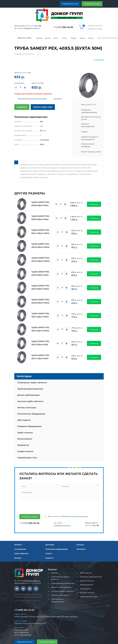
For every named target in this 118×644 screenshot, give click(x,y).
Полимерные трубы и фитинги (55, 38)
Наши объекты (21, 548)
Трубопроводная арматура (29, 384)
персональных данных (74, 511)
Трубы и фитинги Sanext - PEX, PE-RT (81, 38)
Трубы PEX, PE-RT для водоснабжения (73, 38)
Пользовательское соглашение (26, 589)
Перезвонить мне (73, 4)
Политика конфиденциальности (27, 591)
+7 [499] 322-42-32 (24, 603)
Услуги (48, 548)
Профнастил (23, 440)
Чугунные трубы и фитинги (29, 396)
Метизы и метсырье (26, 402)
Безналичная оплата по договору (31, 99)
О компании (20, 544)
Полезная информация (55, 544)
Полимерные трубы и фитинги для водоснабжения (64, 38)
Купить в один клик (41, 107)
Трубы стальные (25, 427)
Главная (38, 38)
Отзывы (80, 539)
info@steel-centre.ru (30, 28)
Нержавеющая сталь (26, 452)
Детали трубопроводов (28, 390)
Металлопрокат (24, 434)
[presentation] (38, 501)
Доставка (54, 99)
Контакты (81, 544)
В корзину (21, 107)
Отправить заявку (93, 4)
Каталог (46, 38)
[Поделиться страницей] (36, 54)
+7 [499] (64, 27)
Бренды (54, 568)
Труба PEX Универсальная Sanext (90, 38)
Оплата (18, 553)
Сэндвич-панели (25, 446)
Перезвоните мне (24, 635)
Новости (49, 553)
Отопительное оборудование (30, 409)
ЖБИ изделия (23, 415)
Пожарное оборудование (28, 421)
